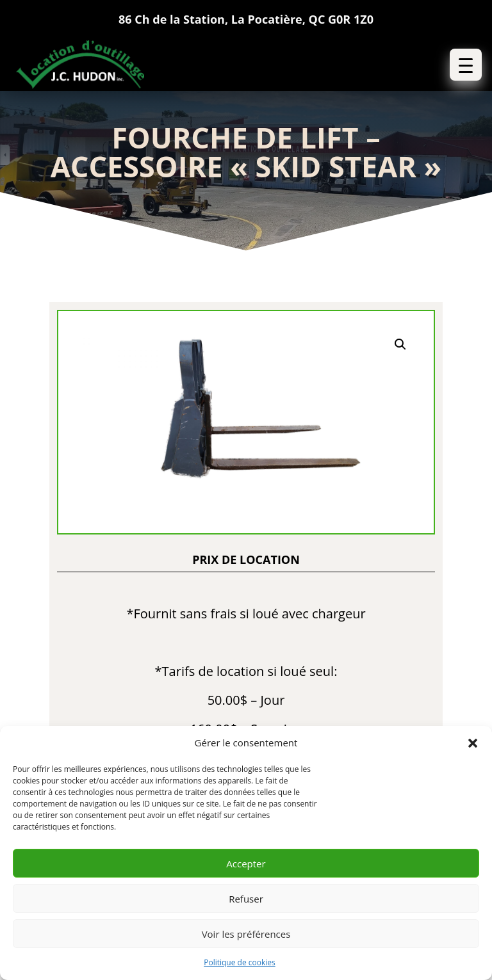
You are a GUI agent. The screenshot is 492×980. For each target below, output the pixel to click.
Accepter (246, 864)
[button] (473, 743)
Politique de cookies (240, 962)
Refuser (246, 899)
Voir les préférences (246, 934)
